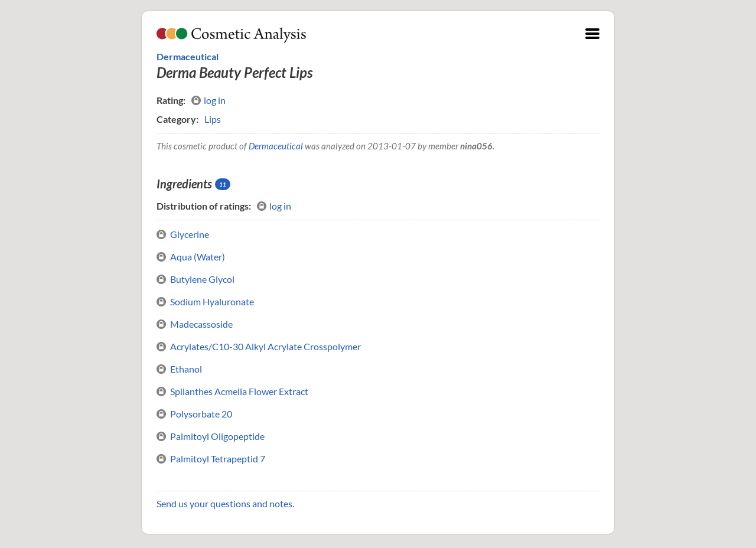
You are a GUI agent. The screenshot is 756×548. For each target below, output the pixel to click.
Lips (213, 119)
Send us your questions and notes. (225, 503)
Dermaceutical (188, 56)
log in (208, 100)
